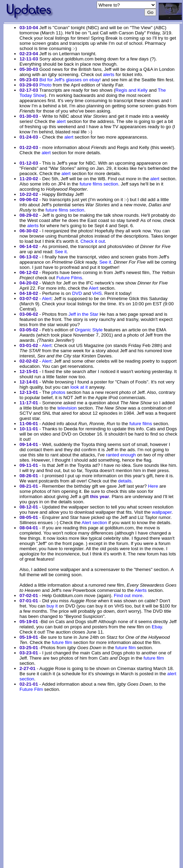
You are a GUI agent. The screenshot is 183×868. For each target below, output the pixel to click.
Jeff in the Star (83, 314)
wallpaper (162, 512)
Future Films (69, 278)
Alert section (94, 523)
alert (61, 121)
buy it (52, 606)
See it (61, 252)
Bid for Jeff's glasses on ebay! (70, 80)
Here (153, 486)
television (67, 408)
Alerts (141, 590)
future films (141, 424)
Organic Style (89, 330)
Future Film (31, 689)
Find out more (128, 596)
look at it (79, 387)
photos (58, 392)
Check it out (93, 241)
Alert (93, 288)
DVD (77, 293)
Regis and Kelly (132, 90)
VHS (97, 293)
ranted (113, 455)
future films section (99, 184)
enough (128, 455)
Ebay (157, 627)
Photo (45, 85)
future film (62, 642)
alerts (109, 75)
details (125, 481)
